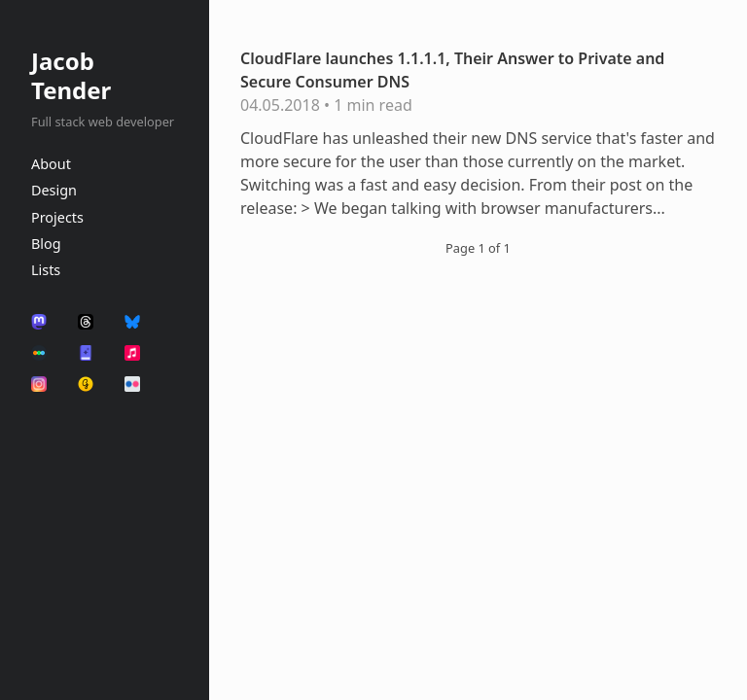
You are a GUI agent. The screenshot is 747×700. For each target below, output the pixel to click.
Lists (46, 270)
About (51, 164)
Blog (46, 244)
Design (54, 190)
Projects (57, 217)
